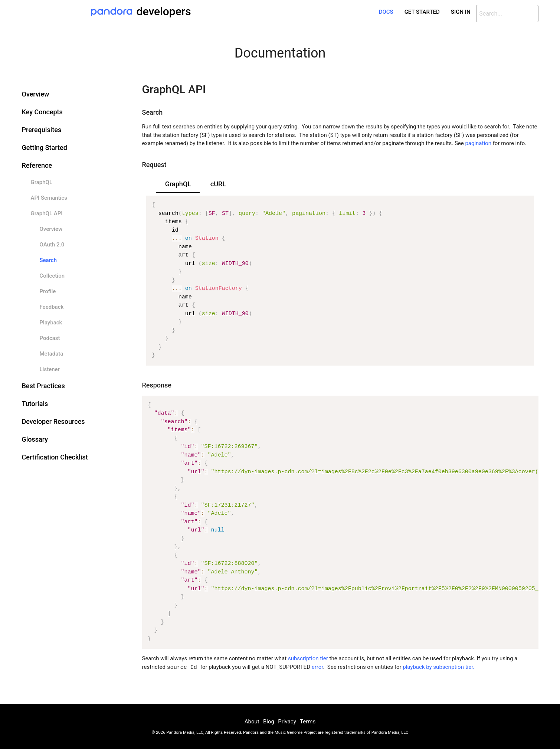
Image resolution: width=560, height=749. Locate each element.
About (252, 721)
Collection (52, 276)
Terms (308, 721)
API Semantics (49, 198)
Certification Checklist (55, 457)
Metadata (52, 354)
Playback (51, 323)
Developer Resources (53, 421)
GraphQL (42, 182)
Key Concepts (42, 112)
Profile (48, 291)
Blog (269, 721)
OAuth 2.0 (52, 245)
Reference (37, 165)
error (317, 667)
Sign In (461, 12)
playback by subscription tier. (438, 667)
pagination (478, 143)
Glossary (35, 439)
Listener (50, 369)
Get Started (422, 12)
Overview (36, 94)
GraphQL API (47, 213)
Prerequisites (42, 130)
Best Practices (43, 386)
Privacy (287, 721)
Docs (386, 12)
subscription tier (308, 658)
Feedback (52, 307)
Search (48, 260)
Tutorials (35, 404)
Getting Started (45, 148)
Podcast (50, 338)
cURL (218, 184)
